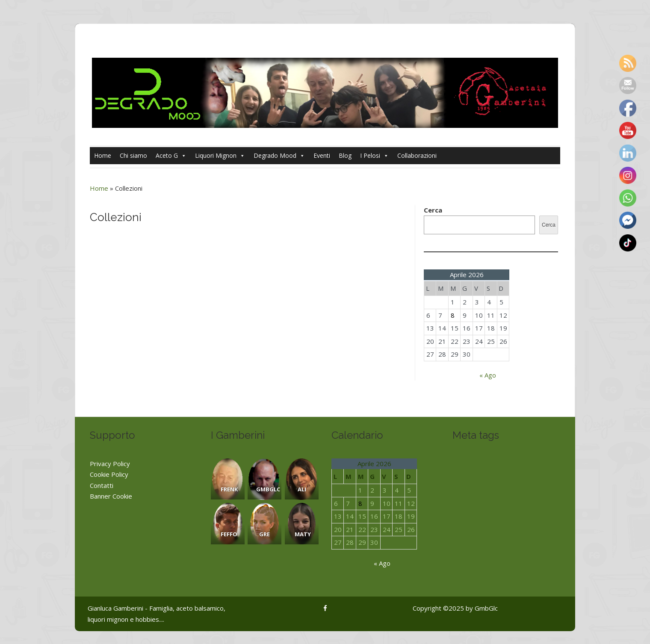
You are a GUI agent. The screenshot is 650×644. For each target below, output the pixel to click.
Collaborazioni (417, 155)
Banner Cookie (111, 496)
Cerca (433, 210)
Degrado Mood (279, 156)
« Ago (488, 375)
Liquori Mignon (220, 156)
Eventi (322, 155)
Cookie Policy (109, 474)
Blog (345, 155)
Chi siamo (133, 155)
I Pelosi (374, 156)
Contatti (102, 485)
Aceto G (171, 156)
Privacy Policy (110, 464)
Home (103, 155)
